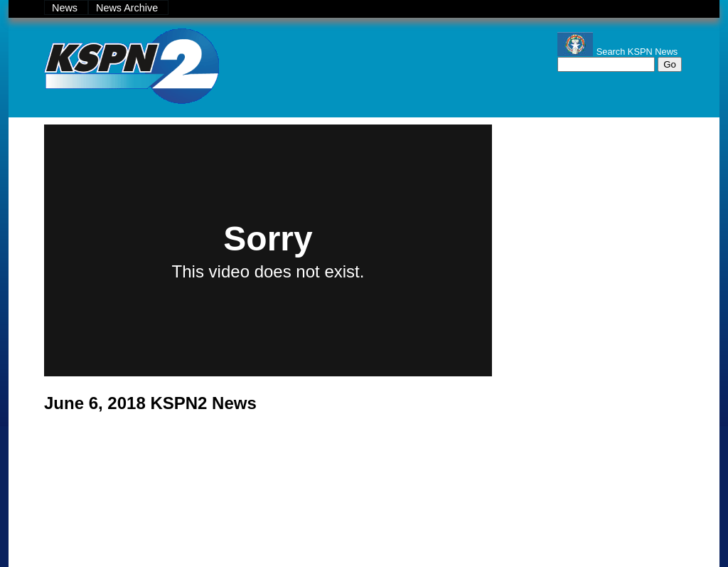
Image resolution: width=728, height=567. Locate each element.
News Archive (128, 8)
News (66, 8)
